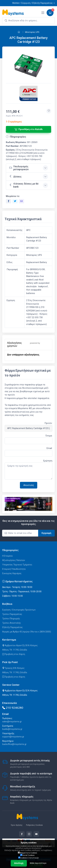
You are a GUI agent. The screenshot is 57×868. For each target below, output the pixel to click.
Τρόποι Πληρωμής (11, 619)
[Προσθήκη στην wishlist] (49, 111)
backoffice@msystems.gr (14, 744)
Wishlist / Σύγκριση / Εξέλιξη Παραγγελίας (32, 3)
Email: (49, 448)
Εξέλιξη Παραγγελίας (13, 627)
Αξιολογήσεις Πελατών (14, 560)
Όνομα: (49, 436)
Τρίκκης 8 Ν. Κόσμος (13, 668)
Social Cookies (27, 855)
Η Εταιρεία (7, 556)
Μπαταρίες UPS (32, 32)
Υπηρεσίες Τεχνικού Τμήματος (17, 565)
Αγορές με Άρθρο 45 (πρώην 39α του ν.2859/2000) (27, 632)
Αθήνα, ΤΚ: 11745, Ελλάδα (15, 650)
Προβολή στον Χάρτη (14, 654)
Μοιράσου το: (13, 196)
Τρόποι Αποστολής (12, 623)
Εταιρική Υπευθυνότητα (14, 569)
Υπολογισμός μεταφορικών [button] (19, 168)
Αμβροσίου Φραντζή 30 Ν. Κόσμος (20, 645)
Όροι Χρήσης (17, 825)
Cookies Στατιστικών (28, 858)
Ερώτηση (48, 461)
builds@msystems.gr (12, 729)
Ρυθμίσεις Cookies (34, 825)
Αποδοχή (19, 863)
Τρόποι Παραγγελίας (12, 614)
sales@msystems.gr (12, 722)
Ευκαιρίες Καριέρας (12, 573)
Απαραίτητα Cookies (27, 853)
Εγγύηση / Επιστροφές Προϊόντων (19, 610)
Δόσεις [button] (15, 176)
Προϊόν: (48, 423)
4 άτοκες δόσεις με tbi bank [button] (24, 185)
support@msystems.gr (13, 737)
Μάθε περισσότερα (38, 863)
